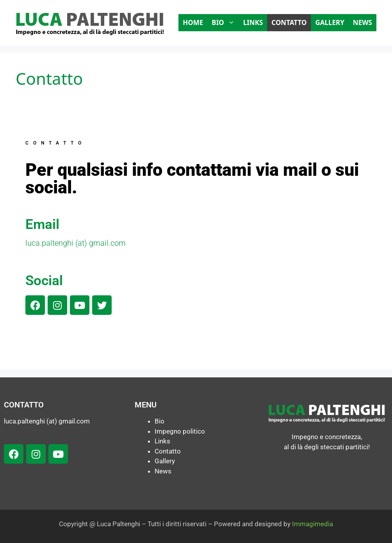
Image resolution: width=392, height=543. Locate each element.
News (363, 22)
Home (193, 22)
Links (253, 22)
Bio (225, 23)
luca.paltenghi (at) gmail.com (76, 243)
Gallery (330, 22)
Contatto (289, 22)
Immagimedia (313, 524)
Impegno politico (180, 431)
